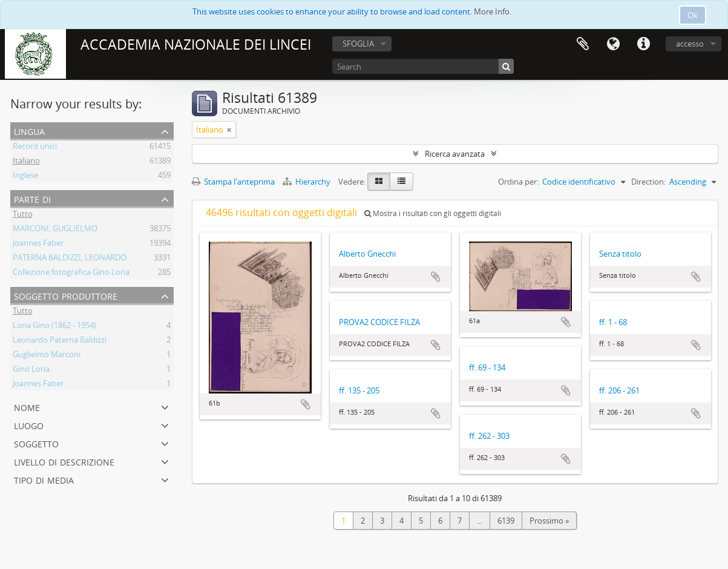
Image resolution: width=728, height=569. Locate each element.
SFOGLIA (358, 44)
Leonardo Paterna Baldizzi (60, 341)
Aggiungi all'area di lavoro (306, 404)
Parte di (32, 198)
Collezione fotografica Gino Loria (71, 274)
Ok (693, 15)
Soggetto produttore (66, 295)
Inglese (25, 177)
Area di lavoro (583, 44)
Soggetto (36, 443)
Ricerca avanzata (455, 154)
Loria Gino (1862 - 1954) (54, 327)
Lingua (613, 44)
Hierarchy (307, 182)
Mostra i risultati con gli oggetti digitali (433, 213)
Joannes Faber (38, 245)
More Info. (493, 12)
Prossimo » (549, 521)
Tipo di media (44, 479)
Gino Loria (31, 370)
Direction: (648, 182)
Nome (27, 406)
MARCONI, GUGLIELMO (55, 230)
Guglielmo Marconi (47, 356)
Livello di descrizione (64, 461)
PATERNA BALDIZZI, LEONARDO (70, 259)
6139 (506, 521)
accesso (690, 44)
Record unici (35, 148)
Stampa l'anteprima (233, 182)
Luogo (29, 425)
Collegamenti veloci (643, 44)
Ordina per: (518, 182)
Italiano (26, 162)
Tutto (23, 215)
